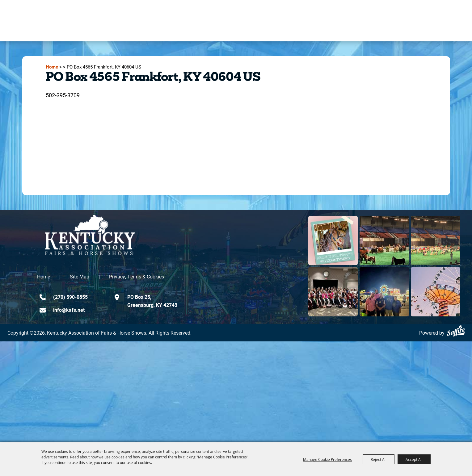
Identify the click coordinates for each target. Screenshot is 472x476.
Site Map (80, 276)
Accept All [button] (414, 459)
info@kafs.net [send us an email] (69, 310)
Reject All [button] (379, 459)
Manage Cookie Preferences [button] (327, 459)
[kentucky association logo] (90, 235)
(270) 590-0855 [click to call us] (70, 297)
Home (52, 67)
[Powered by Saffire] (456, 331)
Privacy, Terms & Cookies (137, 276)
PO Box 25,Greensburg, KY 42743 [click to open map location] (152, 301)
